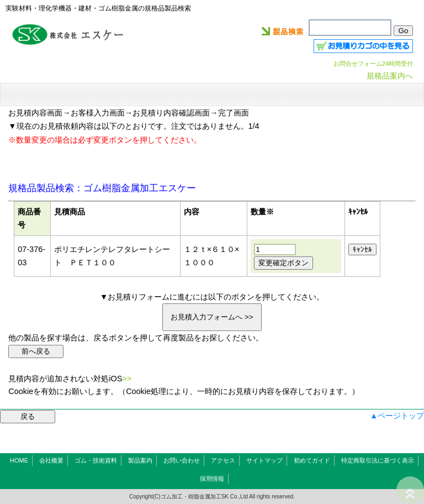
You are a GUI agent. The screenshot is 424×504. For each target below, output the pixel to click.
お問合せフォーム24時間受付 (373, 64)
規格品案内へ (390, 76)
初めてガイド (312, 460)
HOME (19, 460)
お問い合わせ (182, 460)
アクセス (223, 460)
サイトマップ (264, 460)
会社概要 (51, 460)
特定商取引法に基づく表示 (378, 460)
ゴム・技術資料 (96, 460)
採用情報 (212, 479)
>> (127, 379)
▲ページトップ (397, 416)
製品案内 (140, 460)
